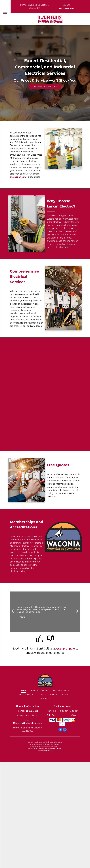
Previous (13, 613)
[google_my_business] (65, 730)
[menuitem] (23, 691)
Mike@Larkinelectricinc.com (28, 723)
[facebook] (60, 730)
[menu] (5, 13)
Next (77, 613)
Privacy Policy (47, 751)
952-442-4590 (66, 8)
